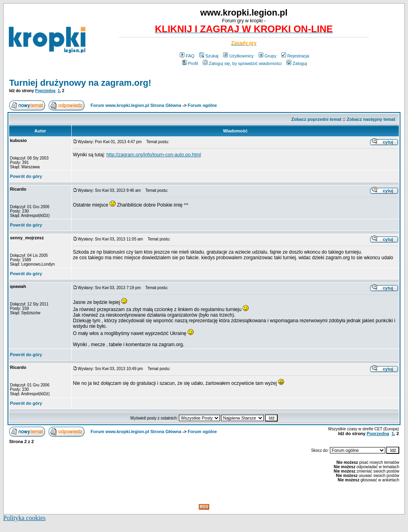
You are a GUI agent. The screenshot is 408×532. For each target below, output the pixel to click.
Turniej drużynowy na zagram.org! (80, 83)
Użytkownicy (238, 56)
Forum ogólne (202, 105)
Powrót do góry (26, 176)
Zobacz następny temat (371, 119)
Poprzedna (45, 91)
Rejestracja (295, 56)
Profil (190, 63)
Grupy (268, 56)
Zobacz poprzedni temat (316, 119)
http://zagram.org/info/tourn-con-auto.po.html (154, 155)
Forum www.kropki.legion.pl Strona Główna (136, 105)
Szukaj (209, 56)
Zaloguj (297, 63)
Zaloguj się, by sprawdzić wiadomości (242, 63)
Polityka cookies (24, 518)
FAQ (187, 56)
